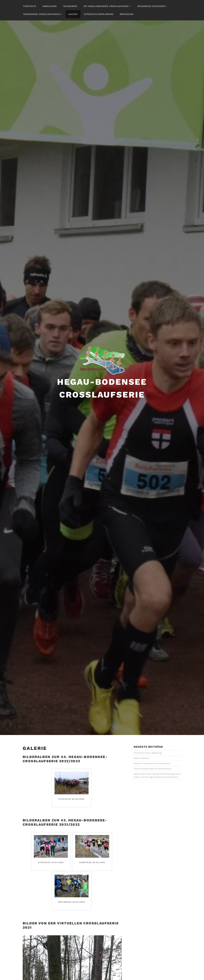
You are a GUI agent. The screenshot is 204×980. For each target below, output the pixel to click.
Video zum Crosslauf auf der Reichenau (152, 763)
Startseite (30, 6)
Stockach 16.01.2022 (51, 862)
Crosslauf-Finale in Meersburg (148, 753)
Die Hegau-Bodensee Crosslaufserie (106, 6)
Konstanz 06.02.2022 (92, 862)
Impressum (127, 14)
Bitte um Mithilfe (141, 758)
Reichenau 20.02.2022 (72, 902)
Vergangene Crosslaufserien (42, 14)
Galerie (73, 14)
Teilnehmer (70, 6)
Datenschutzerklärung (99, 14)
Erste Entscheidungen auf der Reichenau (153, 769)
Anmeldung (50, 6)
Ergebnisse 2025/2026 (151, 6)
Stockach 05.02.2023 (72, 799)
